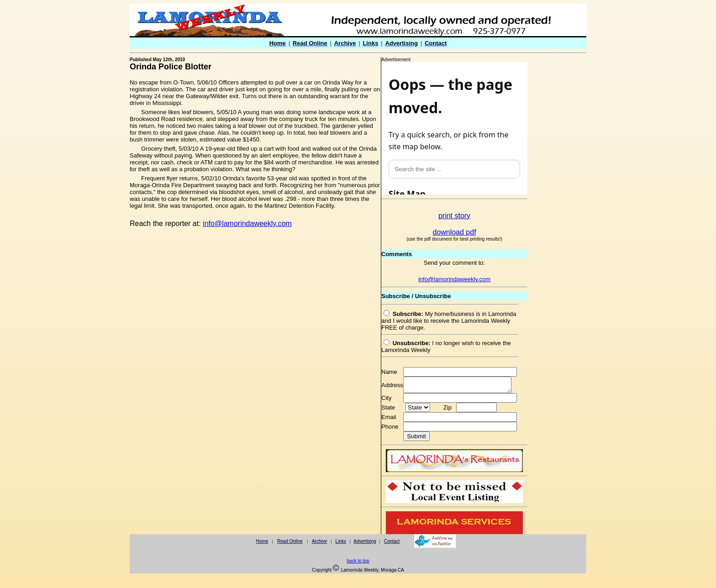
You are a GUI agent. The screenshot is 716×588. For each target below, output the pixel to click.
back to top (358, 564)
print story (454, 216)
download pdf (454, 232)
